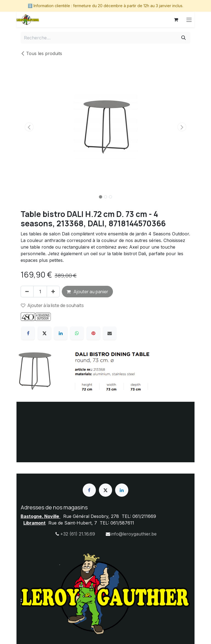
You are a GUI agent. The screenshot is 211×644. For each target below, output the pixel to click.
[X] (45, 333)
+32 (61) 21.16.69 (78, 534)
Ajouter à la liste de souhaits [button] (52, 305)
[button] (29, 127)
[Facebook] (28, 333)
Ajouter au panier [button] (87, 292)
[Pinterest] (93, 333)
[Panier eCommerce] (176, 20)
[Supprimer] (27, 292)
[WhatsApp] (77, 333)
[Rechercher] (184, 38)
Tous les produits (41, 53)
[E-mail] (110, 333)
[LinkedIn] (61, 333)
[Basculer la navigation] (189, 20)
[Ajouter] (53, 292)
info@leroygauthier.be (134, 534)
